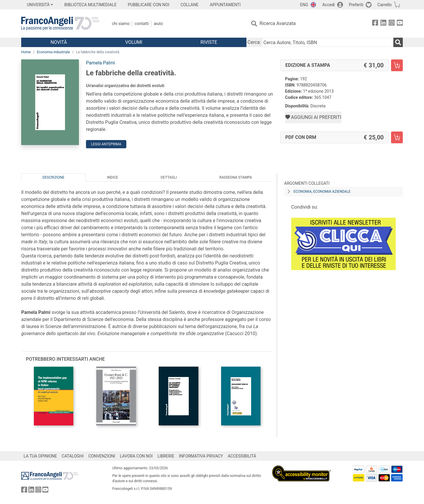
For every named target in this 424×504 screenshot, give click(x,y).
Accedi (328, 5)
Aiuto (158, 24)
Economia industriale (53, 52)
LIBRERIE (166, 456)
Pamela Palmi (100, 63)
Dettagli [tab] (169, 177)
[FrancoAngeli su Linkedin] (383, 24)
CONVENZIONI (102, 456)
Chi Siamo (121, 24)
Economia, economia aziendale (322, 192)
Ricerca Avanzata (278, 23)
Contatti (142, 24)
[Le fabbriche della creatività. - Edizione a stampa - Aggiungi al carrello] (397, 65)
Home (26, 52)
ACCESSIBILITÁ (242, 456)
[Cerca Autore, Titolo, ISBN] (328, 42)
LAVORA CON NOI (136, 456)
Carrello (385, 5)
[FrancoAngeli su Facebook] (375, 24)
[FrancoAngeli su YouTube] (400, 24)
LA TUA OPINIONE (40, 456)
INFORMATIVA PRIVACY (201, 456)
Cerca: (254, 42)
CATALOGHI (73, 456)
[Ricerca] (398, 42)
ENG (304, 5)
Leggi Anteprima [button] (106, 144)
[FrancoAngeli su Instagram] (392, 24)
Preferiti (356, 5)
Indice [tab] (112, 177)
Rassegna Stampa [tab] (236, 177)
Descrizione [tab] (53, 177)
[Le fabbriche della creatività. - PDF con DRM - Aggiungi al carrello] (397, 137)
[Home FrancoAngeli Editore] (60, 24)
